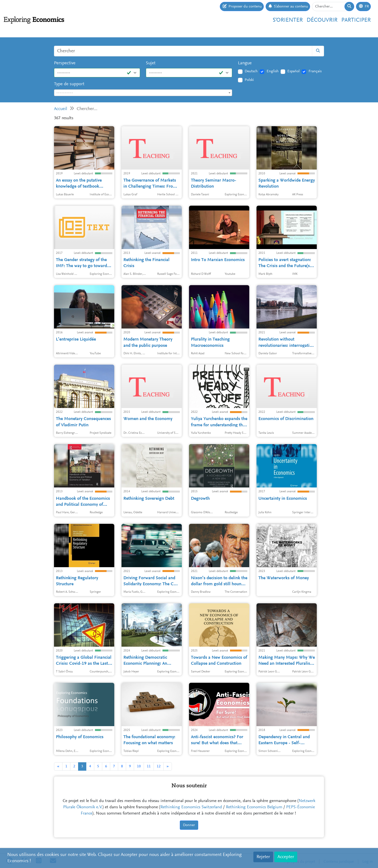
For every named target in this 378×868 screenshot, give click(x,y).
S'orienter (288, 20)
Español (294, 71)
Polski (249, 80)
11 (149, 766)
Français (315, 71)
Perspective (65, 63)
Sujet (151, 63)
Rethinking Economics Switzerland (191, 807)
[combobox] (143, 93)
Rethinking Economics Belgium (254, 807)
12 (159, 766)
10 (139, 766)
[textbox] (143, 93)
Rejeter (263, 857)
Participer (356, 20)
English (273, 71)
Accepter (286, 857)
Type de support (69, 84)
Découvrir (322, 20)
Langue (245, 63)
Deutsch (251, 71)
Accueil (61, 109)
